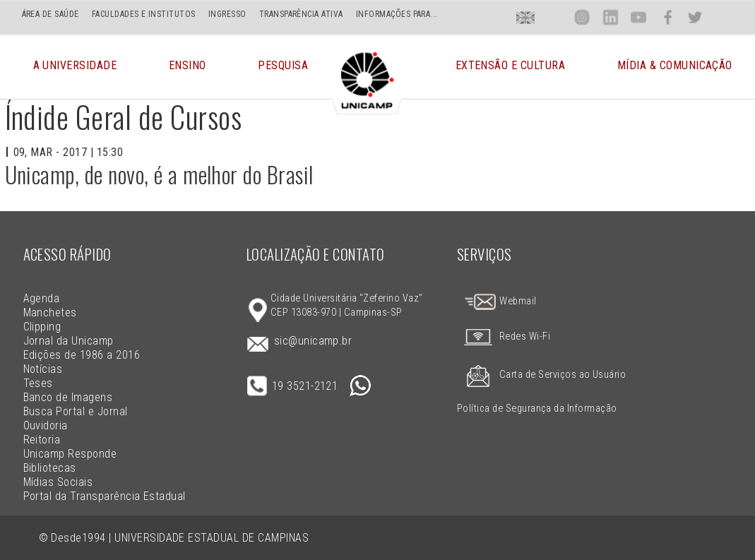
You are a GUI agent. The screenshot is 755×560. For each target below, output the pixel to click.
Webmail (500, 301)
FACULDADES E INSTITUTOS (144, 14)
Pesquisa (283, 67)
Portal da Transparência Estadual (105, 496)
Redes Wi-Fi (504, 336)
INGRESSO (227, 14)
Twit (695, 17)
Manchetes (50, 312)
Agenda (42, 298)
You (638, 17)
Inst (582, 17)
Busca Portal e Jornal (76, 411)
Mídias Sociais (58, 482)
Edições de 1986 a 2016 (82, 355)
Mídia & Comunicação (675, 67)
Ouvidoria (46, 425)
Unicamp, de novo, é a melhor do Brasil (159, 174)
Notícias (43, 369)
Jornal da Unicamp (69, 341)
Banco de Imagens (68, 397)
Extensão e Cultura (511, 67)
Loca (554, 17)
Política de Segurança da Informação (537, 409)
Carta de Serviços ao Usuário (541, 375)
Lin (610, 17)
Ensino (188, 67)
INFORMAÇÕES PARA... (397, 14)
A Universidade (75, 67)
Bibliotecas (50, 468)
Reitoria (42, 440)
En (525, 17)
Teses (38, 383)
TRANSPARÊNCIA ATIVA (301, 14)
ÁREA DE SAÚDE (50, 14)
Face (668, 17)
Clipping (42, 327)
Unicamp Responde (70, 454)
